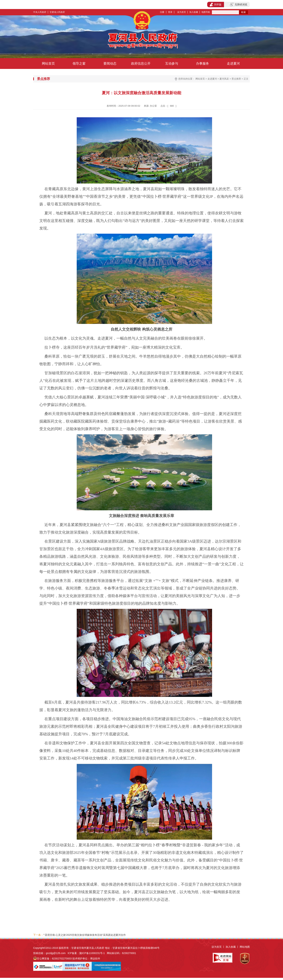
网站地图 (245, 947)
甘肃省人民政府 (57, 12)
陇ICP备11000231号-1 (92, 953)
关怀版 (216, 5)
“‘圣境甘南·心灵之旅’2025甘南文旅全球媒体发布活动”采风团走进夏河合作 (85, 935)
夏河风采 (224, 79)
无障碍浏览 (239, 5)
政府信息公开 (141, 64)
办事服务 (203, 64)
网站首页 (48, 64)
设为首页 (182, 12)
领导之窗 (79, 64)
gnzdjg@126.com (56, 953)
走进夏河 (233, 64)
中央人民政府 (40, 12)
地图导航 (206, 12)
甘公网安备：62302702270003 (54, 959)
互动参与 (172, 64)
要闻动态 (110, 64)
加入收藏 (194, 12)
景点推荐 (236, 79)
